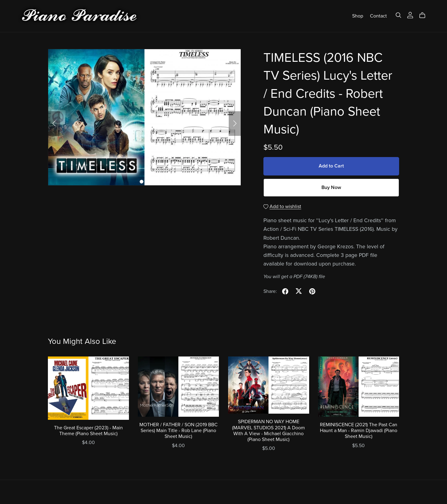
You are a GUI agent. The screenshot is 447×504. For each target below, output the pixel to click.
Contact (378, 16)
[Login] (410, 14)
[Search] (398, 15)
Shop (358, 16)
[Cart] (425, 15)
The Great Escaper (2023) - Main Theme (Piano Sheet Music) (88, 431)
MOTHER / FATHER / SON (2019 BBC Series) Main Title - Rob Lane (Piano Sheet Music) (179, 431)
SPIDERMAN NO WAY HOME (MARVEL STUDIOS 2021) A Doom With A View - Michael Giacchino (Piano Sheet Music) (268, 431)
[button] (54, 124)
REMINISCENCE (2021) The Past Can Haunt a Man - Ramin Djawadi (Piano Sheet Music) (359, 431)
